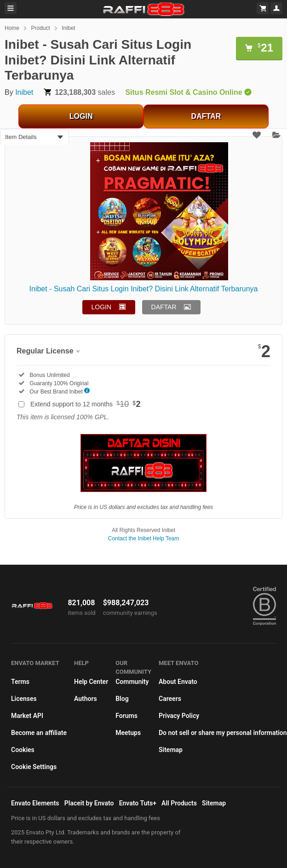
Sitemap (171, 750)
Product (40, 28)
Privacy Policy (179, 716)
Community (132, 682)
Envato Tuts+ (138, 803)
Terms (20, 682)
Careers (170, 699)
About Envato (178, 682)
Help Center (91, 682)
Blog (122, 699)
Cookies (23, 750)
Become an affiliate (39, 733)
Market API (27, 716)
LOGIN (81, 116)
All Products (179, 803)
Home (12, 28)
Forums (126, 716)
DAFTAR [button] (164, 307)
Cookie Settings (34, 767)
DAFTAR (206, 116)
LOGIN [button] (102, 307)
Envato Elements (35, 803)
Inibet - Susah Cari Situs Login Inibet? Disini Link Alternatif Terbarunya (144, 289)
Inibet (68, 28)
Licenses (24, 699)
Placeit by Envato (89, 803)
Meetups (128, 733)
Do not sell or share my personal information (223, 733)
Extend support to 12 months (86, 404)
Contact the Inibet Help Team (144, 538)
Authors (86, 699)
